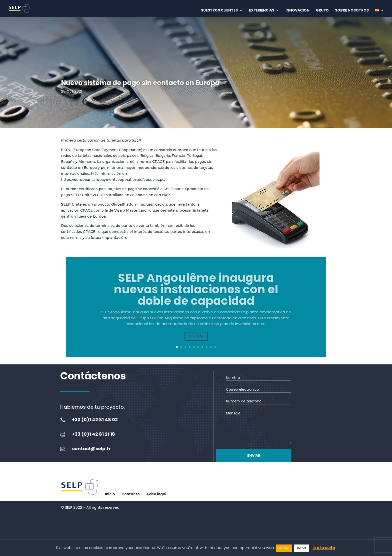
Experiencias (262, 11)
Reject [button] (302, 548)
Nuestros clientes (219, 11)
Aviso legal (156, 494)
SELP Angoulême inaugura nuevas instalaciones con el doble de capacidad (196, 296)
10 (215, 347)
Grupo (322, 11)
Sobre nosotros (352, 11)
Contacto (131, 494)
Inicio (110, 494)
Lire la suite (324, 548)
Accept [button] (284, 548)
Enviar (254, 455)
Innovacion (297, 11)
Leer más (196, 343)
